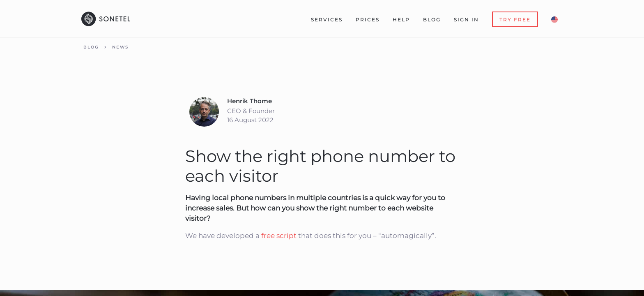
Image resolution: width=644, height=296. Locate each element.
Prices (368, 20)
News (120, 47)
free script (279, 236)
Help (401, 20)
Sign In (466, 20)
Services (327, 20)
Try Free (515, 20)
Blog (432, 20)
